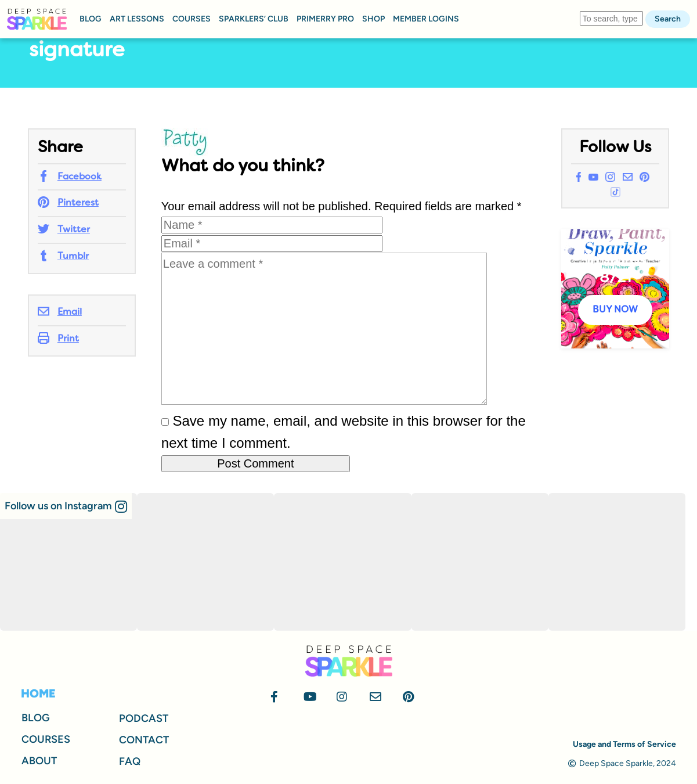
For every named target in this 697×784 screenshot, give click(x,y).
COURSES (192, 19)
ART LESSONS (137, 19)
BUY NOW (615, 310)
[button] (66, 506)
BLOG (91, 19)
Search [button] (668, 19)
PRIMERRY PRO (325, 19)
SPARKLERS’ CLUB (254, 19)
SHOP (373, 19)
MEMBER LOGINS (426, 19)
